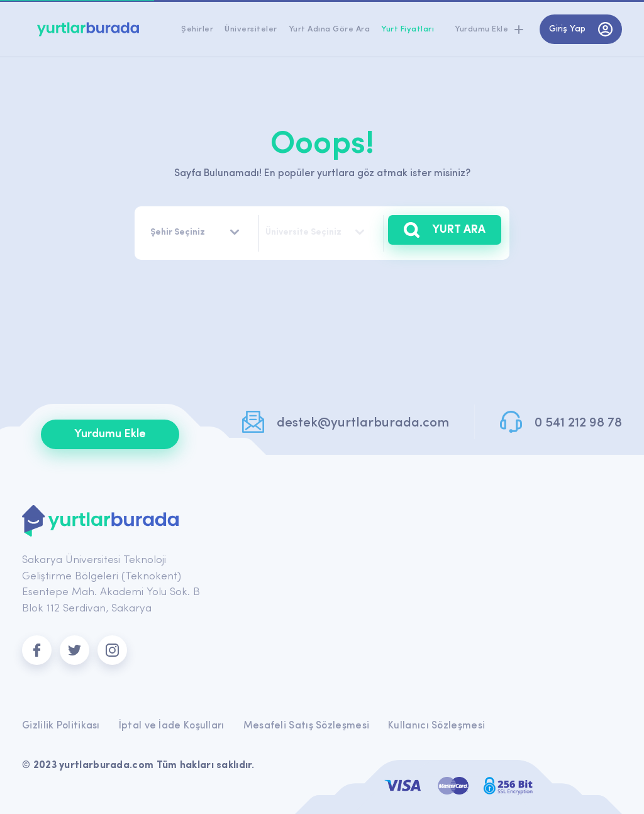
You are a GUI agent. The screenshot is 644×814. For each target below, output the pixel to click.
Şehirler (197, 29)
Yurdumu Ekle (110, 434)
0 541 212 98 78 (578, 423)
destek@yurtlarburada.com (363, 423)
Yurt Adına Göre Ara (330, 29)
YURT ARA (445, 230)
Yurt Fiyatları (408, 29)
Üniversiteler (251, 29)
